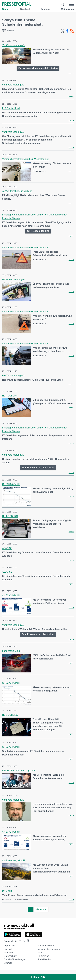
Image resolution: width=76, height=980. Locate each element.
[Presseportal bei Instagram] (27, 941)
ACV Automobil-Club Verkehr (17, 191)
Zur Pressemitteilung (38, 231)
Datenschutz (10, 956)
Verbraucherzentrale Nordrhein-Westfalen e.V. (26, 159)
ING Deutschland (11, 108)
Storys (6, 9)
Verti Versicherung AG (13, 45)
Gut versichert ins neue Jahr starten (38, 68)
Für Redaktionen (46, 946)
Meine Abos (67, 9)
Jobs (40, 953)
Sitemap (8, 963)
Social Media (44, 959)
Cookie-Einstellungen (15, 959)
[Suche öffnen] (63, 4)
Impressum (10, 946)
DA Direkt (7, 891)
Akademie (9, 953)
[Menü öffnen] (71, 4)
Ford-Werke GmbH (12, 651)
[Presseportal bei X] (23, 941)
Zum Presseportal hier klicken (38, 468)
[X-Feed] (63, 31)
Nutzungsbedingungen (49, 949)
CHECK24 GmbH (11, 484)
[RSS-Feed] (72, 31)
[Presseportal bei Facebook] (19, 941)
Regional (45, 9)
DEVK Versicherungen (14, 280)
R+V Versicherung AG (13, 375)
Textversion (43, 956)
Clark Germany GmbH (13, 860)
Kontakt (8, 949)
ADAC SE (7, 548)
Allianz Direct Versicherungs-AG (18, 771)
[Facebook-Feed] (67, 31)
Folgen (38, 977)
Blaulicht (25, 9)
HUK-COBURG (10, 396)
